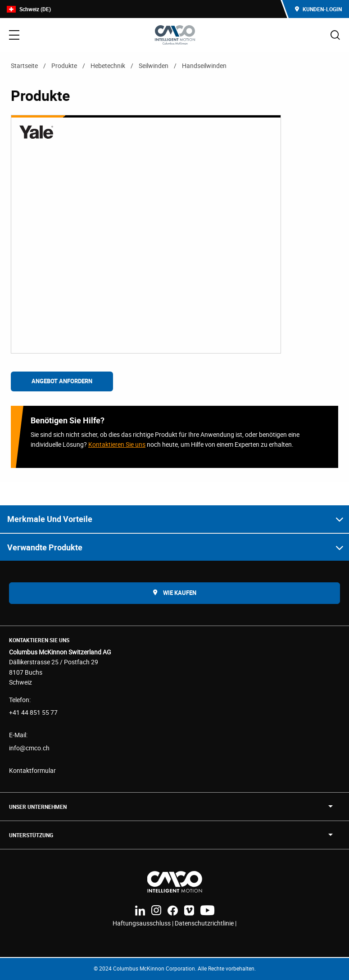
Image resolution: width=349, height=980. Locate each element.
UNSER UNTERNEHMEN (38, 807)
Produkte (64, 66)
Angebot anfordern (62, 381)
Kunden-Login (318, 9)
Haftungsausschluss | (144, 923)
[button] (174, 519)
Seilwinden (154, 66)
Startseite (24, 66)
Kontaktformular (32, 770)
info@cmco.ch (29, 748)
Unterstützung (31, 835)
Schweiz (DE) (29, 9)
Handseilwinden (204, 66)
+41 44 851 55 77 (33, 712)
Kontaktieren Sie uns (117, 444)
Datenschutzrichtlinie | (206, 923)
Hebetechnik (108, 66)
